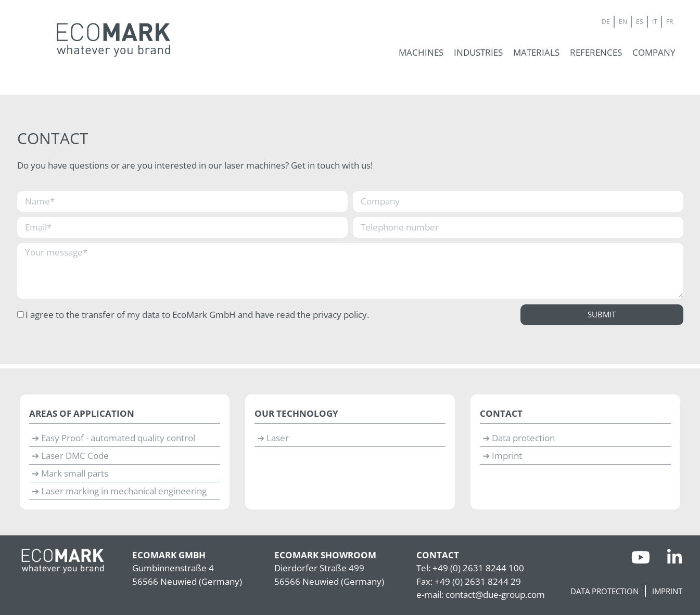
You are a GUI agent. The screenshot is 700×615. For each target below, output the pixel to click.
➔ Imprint (502, 456)
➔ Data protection (519, 438)
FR (670, 22)
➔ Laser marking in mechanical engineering (119, 491)
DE (606, 22)
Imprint (667, 592)
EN (623, 22)
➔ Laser (273, 438)
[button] (421, 53)
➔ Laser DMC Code (70, 456)
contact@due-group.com (495, 594)
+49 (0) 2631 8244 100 (478, 568)
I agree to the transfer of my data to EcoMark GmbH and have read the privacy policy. (197, 315)
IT (655, 22)
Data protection (604, 592)
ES (640, 22)
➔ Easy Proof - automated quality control (113, 438)
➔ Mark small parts (70, 473)
